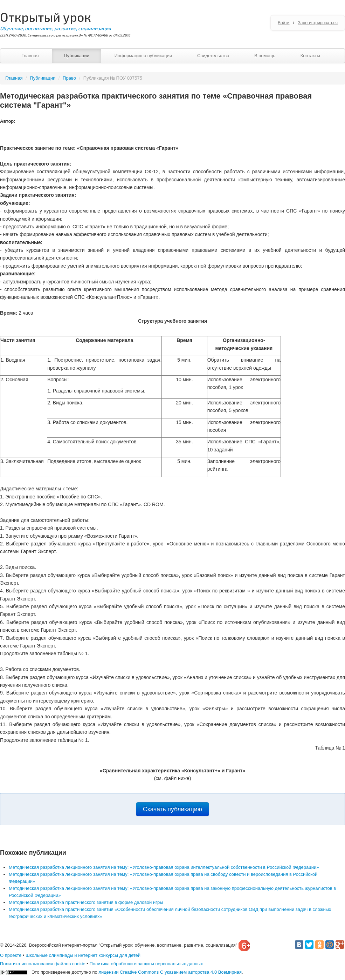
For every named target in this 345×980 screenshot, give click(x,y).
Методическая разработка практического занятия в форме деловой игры (86, 902)
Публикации (77, 56)
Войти (284, 23)
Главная (30, 56)
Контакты (310, 56)
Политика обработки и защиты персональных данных (146, 964)
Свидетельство (213, 56)
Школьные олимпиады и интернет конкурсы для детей (83, 955)
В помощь (265, 56)
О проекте (11, 955)
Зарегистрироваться (318, 23)
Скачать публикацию (172, 809)
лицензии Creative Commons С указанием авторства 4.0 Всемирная (170, 972)
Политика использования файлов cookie (43, 964)
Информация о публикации (143, 56)
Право (69, 78)
